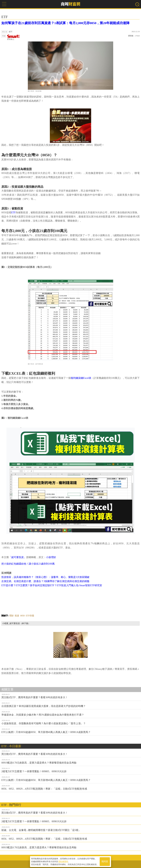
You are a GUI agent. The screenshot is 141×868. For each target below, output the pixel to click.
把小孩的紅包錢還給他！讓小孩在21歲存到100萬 (28, 564)
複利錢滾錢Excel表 (81, 378)
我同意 (105, 861)
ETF (13, 212)
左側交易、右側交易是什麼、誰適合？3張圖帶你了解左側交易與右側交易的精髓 (45, 581)
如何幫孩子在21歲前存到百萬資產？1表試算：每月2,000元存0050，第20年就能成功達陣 (65, 23)
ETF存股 (30, 616)
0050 (22, 616)
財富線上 (13, 37)
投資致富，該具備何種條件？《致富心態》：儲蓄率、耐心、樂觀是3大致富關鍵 (45, 577)
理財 (11, 616)
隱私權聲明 (63, 861)
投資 (17, 616)
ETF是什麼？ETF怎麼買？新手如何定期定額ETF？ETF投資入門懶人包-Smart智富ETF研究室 (52, 585)
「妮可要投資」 (17, 557)
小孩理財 (51, 557)
